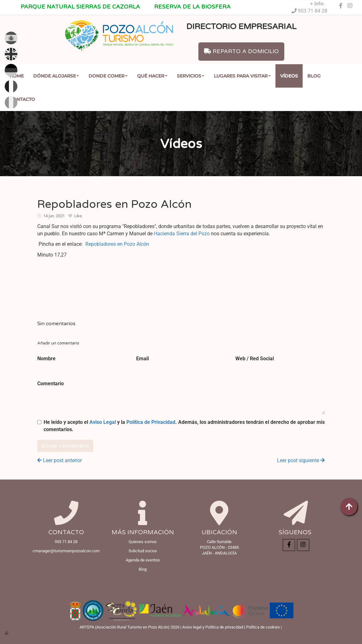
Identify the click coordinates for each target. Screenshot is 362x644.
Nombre (46, 359)
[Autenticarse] (7, 633)
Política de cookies (263, 627)
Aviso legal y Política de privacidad (213, 627)
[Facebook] (341, 6)
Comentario (51, 384)
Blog (314, 76)
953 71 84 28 (312, 11)
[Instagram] (350, 6)
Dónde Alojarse (56, 76)
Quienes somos (143, 542)
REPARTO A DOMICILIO (241, 51)
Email (142, 359)
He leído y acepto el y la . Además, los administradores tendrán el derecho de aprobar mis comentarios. (184, 426)
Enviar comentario (65, 446)
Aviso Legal (103, 422)
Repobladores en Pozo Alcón (117, 244)
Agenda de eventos (143, 560)
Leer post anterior (60, 460)
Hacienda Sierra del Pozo (182, 234)
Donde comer (108, 76)
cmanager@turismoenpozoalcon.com (66, 551)
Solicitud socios (143, 551)
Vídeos (289, 76)
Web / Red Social (255, 359)
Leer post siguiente (301, 460)
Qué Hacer (152, 76)
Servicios (191, 76)
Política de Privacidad (151, 422)
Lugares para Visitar (242, 76)
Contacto (22, 99)
